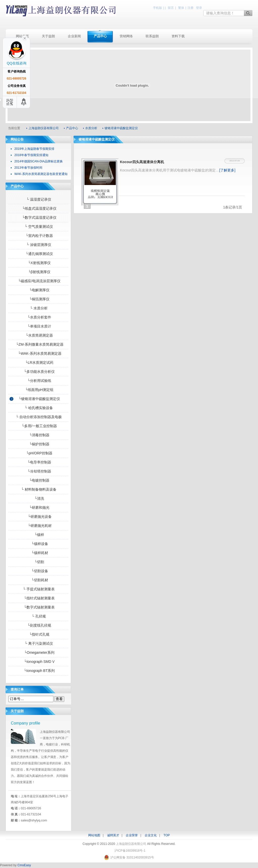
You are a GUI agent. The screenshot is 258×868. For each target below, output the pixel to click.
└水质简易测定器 (38, 335)
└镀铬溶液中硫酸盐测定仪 (38, 399)
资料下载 (178, 36)
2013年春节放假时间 (28, 168)
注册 (190, 8)
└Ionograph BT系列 (38, 671)
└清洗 (38, 498)
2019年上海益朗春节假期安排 (34, 149)
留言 (171, 8)
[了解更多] (227, 170)
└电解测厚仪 (38, 290)
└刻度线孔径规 (38, 625)
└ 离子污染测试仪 (38, 643)
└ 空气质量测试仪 (38, 227)
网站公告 (17, 139)
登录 (199, 8)
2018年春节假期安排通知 (31, 155)
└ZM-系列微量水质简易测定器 (38, 344)
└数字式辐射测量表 (38, 607)
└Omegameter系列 (38, 653)
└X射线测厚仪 (38, 263)
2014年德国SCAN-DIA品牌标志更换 (39, 161)
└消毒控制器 (38, 435)
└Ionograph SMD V (38, 662)
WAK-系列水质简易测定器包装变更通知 (41, 174)
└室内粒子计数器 (38, 236)
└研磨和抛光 (38, 508)
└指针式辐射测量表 (38, 598)
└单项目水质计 (38, 326)
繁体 (181, 8)
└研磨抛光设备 (38, 517)
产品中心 (100, 36)
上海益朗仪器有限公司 (61, 11)
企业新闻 (74, 36)
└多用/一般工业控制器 (38, 426)
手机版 (157, 8)
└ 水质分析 (38, 308)
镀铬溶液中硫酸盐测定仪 (121, 128)
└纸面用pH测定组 (38, 390)
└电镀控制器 (38, 480)
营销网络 (126, 36)
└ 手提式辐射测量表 (38, 589)
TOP (167, 835)
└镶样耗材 (38, 553)
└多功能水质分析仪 (38, 372)
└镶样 (38, 535)
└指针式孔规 (38, 634)
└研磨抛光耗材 (38, 526)
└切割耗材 (38, 580)
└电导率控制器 (38, 462)
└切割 (38, 562)
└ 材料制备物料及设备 (38, 489)
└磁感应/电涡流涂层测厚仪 (38, 281)
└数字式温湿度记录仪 (38, 218)
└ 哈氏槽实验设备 (38, 408)
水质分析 (91, 128)
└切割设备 (38, 571)
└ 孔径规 (38, 616)
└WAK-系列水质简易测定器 (38, 353)
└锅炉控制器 (38, 444)
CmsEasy (24, 865)
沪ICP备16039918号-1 (130, 851)
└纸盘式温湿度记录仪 (38, 208)
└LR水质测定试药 (38, 363)
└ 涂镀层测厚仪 (38, 245)
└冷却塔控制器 (38, 471)
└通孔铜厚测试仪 (38, 254)
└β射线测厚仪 (38, 272)
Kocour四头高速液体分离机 (142, 162)
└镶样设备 (38, 544)
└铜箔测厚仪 (38, 299)
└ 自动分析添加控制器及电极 (38, 417)
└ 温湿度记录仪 (38, 199)
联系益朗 (152, 36)
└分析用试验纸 (38, 381)
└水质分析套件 (38, 317)
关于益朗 (48, 36)
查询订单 (17, 689)
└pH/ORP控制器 (38, 453)
